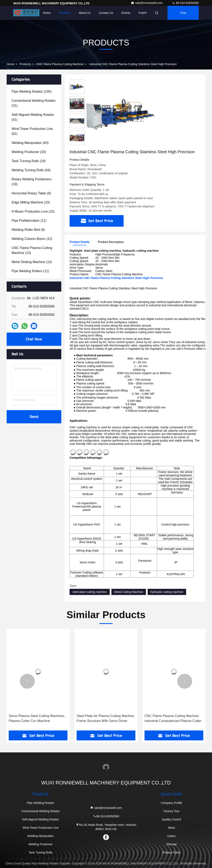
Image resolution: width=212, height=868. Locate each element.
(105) (32, 92)
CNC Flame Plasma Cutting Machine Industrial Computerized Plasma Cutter (173, 718)
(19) (32, 182)
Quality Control (172, 819)
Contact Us (106, 13)
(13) (32, 250)
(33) (29, 152)
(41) (33, 117)
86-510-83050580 (185, 3)
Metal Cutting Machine (129, 592)
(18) (29, 161)
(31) (34, 103)
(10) (31, 202)
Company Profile (171, 803)
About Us (85, 13)
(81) (32, 131)
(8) (28, 230)
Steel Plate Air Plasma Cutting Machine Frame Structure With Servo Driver (105, 718)
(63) (30, 143)
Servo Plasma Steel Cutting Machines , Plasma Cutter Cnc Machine (37, 718)
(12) (32, 239)
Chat (183, 13)
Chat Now (34, 339)
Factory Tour (171, 811)
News (172, 828)
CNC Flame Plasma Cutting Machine (60, 64)
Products (65, 13)
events (126, 13)
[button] (27, 681)
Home (47, 13)
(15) (33, 211)
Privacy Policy (172, 852)
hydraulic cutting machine (167, 592)
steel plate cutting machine (90, 592)
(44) (31, 170)
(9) (31, 193)
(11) (29, 221)
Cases (171, 836)
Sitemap (172, 844)
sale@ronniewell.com (147, 3)
